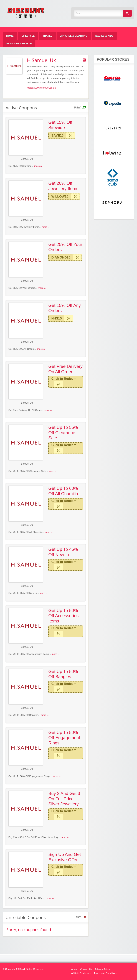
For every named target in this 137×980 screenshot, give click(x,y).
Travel (47, 36)
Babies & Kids (104, 36)
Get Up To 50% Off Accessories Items (64, 616)
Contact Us (86, 969)
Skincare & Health (19, 43)
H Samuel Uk (26, 159)
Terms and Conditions (106, 973)
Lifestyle (28, 36)
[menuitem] (10, 36)
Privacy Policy (102, 969)
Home (10, 36)
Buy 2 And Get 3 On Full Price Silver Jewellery (64, 799)
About (74, 969)
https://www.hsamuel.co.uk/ (42, 88)
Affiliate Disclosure (81, 973)
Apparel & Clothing (74, 36)
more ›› (38, 166)
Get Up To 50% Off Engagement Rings (64, 738)
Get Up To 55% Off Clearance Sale (63, 433)
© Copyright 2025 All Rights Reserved (23, 969)
